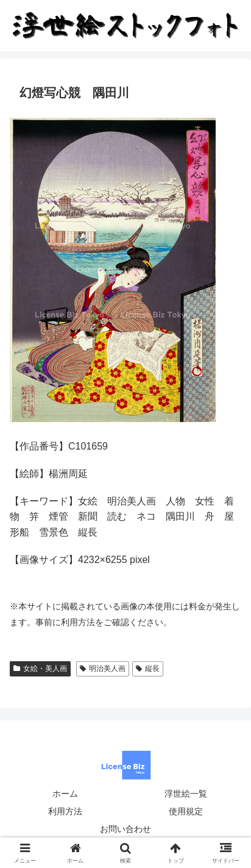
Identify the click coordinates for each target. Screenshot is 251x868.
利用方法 (65, 811)
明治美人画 (103, 669)
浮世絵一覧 (186, 794)
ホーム (65, 794)
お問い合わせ (125, 829)
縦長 (148, 669)
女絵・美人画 (40, 669)
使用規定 (186, 811)
